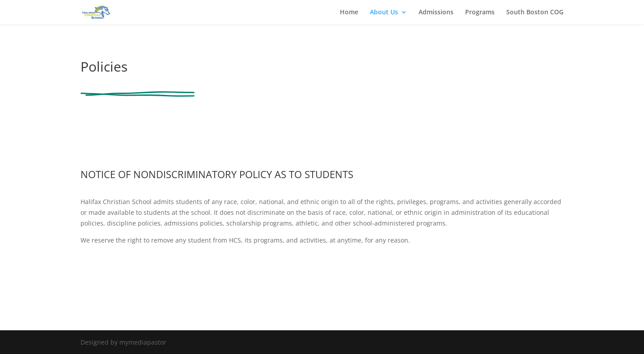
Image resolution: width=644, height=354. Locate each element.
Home (349, 13)
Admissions (436, 13)
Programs (480, 13)
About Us (384, 13)
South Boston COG (535, 13)
